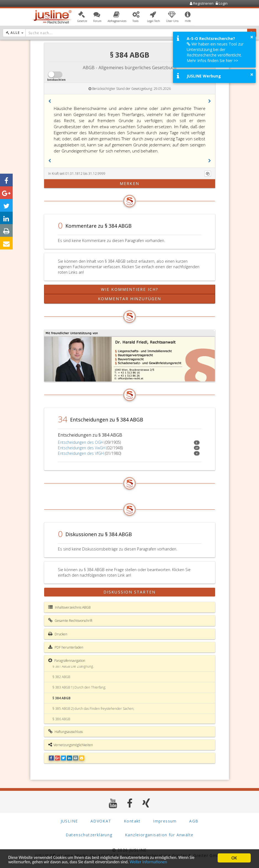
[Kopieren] (208, 174)
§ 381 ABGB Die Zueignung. (73, 666)
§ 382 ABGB (61, 677)
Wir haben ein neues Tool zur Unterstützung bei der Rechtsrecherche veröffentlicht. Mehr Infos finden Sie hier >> (215, 52)
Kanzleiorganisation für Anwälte (159, 835)
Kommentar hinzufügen (129, 299)
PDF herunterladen (66, 647)
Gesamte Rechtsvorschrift (70, 620)
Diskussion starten (129, 592)
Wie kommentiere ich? (129, 289)
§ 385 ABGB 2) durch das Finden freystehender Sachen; (93, 709)
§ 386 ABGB (61, 719)
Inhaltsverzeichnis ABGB (69, 607)
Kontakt (132, 821)
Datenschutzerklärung (89, 835)
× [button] (252, 37)
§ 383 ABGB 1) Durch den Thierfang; (79, 687)
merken (129, 183)
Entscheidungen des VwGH (82, 448)
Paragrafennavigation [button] (67, 660)
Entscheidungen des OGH (81, 442)
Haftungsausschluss (66, 732)
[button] (82, 17)
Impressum (165, 821)
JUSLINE (69, 821)
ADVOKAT (101, 821)
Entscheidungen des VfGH (81, 453)
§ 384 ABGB (62, 698)
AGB (194, 821)
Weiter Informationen (163, 862)
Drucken (58, 634)
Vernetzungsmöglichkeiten (71, 745)
